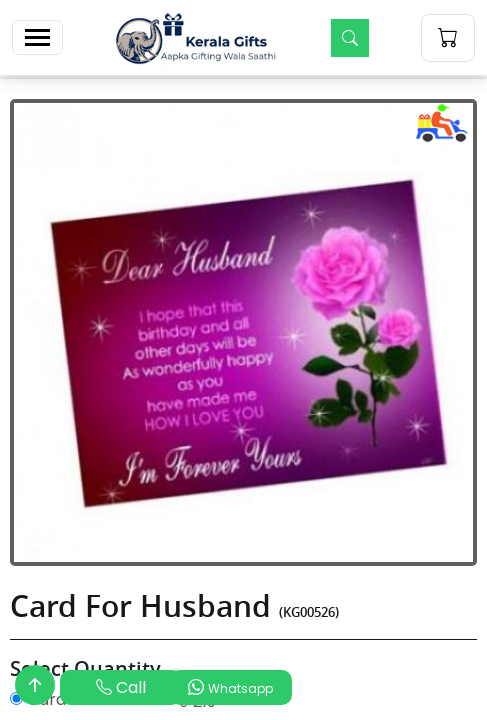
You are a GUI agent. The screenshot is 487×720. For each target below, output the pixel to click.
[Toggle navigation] (37, 37)
